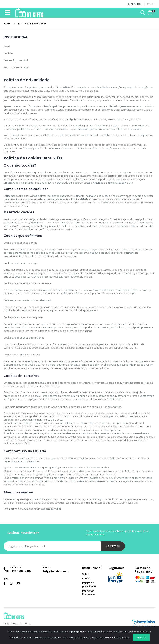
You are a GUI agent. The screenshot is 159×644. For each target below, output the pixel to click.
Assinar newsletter (23, 533)
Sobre (7, 46)
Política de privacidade (118, 637)
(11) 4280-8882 (21, 571)
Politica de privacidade (17, 60)
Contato (8, 53)
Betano (129, 471)
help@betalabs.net (55, 571)
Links (150, 4)
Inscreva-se (113, 546)
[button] (143, 13)
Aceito (141, 637)
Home (7, 24)
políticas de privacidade (128, 129)
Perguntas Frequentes (16, 67)
